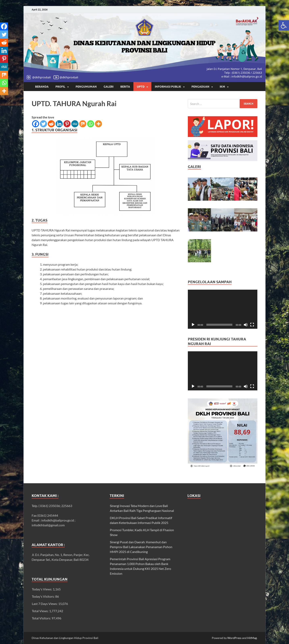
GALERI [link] (109, 87)
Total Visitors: (42, 618)
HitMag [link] (252, 638)
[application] (223, 309)
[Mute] (246, 325)
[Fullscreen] (252, 325)
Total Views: (41, 611)
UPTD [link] (141, 87)
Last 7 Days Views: (45, 604)
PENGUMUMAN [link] (86, 87)
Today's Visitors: (44, 596)
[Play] (193, 325)
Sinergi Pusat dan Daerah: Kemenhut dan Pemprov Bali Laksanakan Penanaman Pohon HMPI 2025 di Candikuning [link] (141, 547)
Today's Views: (42, 589)
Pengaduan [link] (200, 87)
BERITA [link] (125, 87)
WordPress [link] (234, 638)
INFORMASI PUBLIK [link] (168, 87)
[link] (284, 25)
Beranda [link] (42, 87)
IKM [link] (222, 87)
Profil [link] (60, 87)
